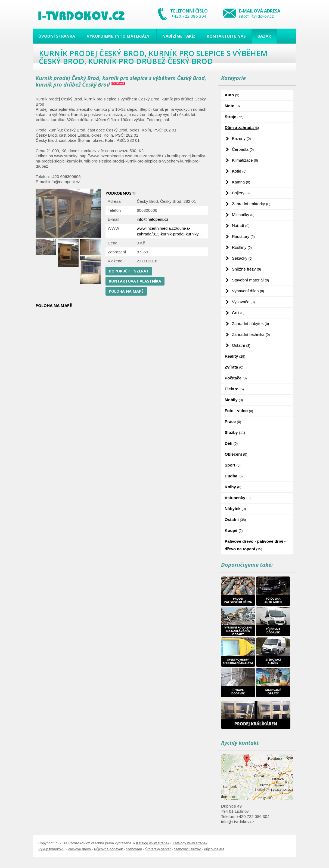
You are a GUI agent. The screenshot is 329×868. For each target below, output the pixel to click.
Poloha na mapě (126, 291)
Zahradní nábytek (250, 323)
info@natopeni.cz (153, 219)
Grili (238, 313)
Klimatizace (245, 160)
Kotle (239, 171)
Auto (232, 95)
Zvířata (234, 367)
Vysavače (243, 302)
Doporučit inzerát (129, 271)
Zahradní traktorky (251, 204)
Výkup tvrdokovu (51, 849)
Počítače (236, 378)
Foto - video (239, 411)
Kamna (241, 182)
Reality (235, 356)
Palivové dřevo (79, 849)
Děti (231, 443)
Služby (235, 432)
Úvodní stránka (57, 36)
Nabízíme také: (179, 36)
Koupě (234, 530)
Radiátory (243, 236)
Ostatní (241, 345)
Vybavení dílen (248, 291)
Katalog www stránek (153, 843)
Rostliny (242, 247)
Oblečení (236, 454)
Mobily (234, 400)
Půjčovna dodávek (108, 849)
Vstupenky (238, 498)
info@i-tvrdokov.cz (256, 16)
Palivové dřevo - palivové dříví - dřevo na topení (255, 545)
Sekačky (242, 258)
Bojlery (241, 193)
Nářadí (241, 226)
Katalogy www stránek (190, 843)
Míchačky (243, 215)
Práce (233, 421)
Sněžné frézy (246, 269)
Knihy (233, 487)
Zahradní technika (251, 334)
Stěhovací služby (187, 849)
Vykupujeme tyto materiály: (119, 36)
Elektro (234, 389)
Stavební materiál (250, 280)
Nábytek (235, 509)
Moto (232, 106)
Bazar (264, 36)
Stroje (234, 117)
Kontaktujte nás (226, 36)
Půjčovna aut (214, 849)
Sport (233, 465)
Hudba (234, 476)
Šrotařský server (158, 849)
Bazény (241, 138)
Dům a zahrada (242, 128)
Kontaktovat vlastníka (135, 281)
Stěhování (134, 849)
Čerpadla (243, 149)
